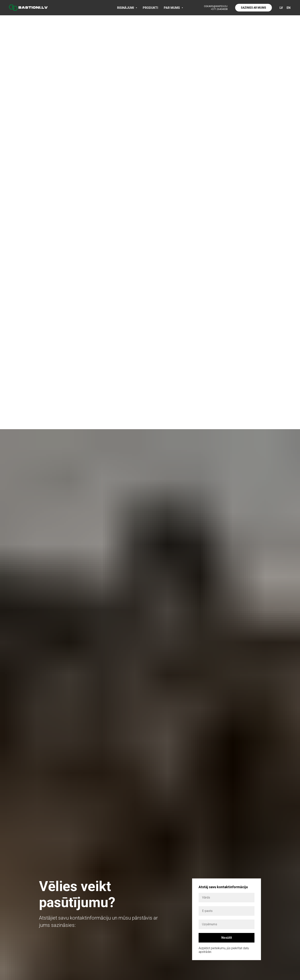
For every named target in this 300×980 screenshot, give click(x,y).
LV (281, 8)
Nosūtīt (227, 938)
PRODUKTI (150, 8)
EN (289, 8)
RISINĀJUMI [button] (126, 8)
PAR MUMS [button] (172, 8)
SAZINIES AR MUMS (254, 8)
